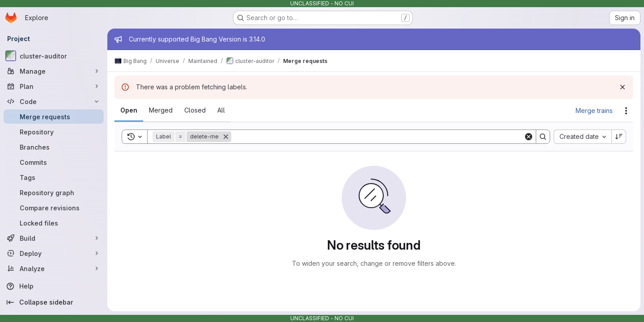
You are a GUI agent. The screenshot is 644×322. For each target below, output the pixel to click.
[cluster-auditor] (54, 56)
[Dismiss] (623, 87)
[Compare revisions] (54, 208)
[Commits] (54, 162)
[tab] (129, 110)
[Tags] (54, 177)
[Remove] (226, 137)
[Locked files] (54, 223)
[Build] (54, 238)
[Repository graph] (54, 192)
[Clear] (529, 137)
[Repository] (54, 132)
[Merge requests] (54, 117)
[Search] (377, 137)
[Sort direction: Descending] (619, 137)
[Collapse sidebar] (54, 302)
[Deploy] (54, 253)
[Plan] (54, 86)
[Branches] (54, 147)
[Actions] (626, 111)
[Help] (54, 286)
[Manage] (54, 71)
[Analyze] (54, 268)
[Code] (54, 101)
